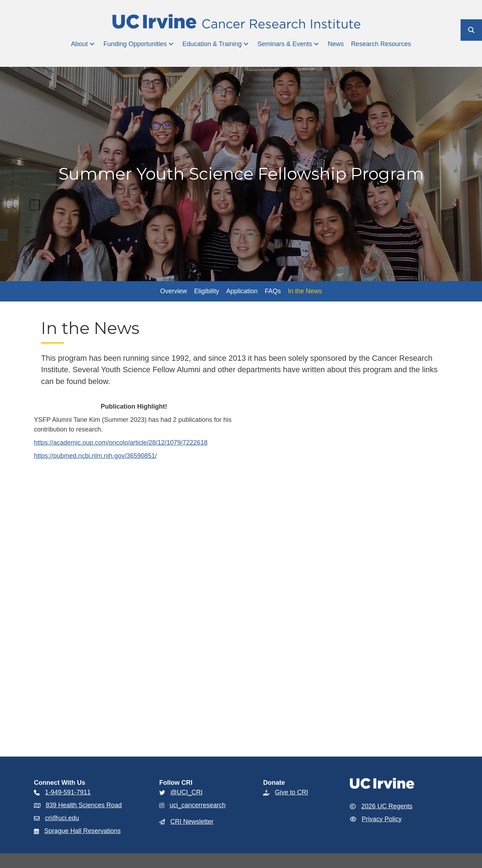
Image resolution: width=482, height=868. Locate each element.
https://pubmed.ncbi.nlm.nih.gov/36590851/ (95, 456)
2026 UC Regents (387, 806)
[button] (92, 44)
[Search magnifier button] (471, 30)
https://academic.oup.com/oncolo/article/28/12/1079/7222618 (121, 443)
